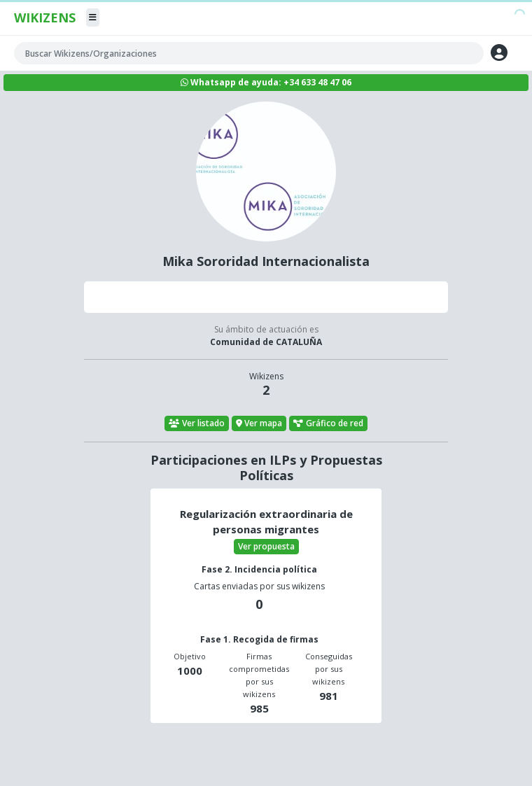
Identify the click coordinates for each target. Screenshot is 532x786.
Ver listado (197, 423)
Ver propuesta (266, 546)
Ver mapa (259, 423)
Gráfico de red (328, 423)
